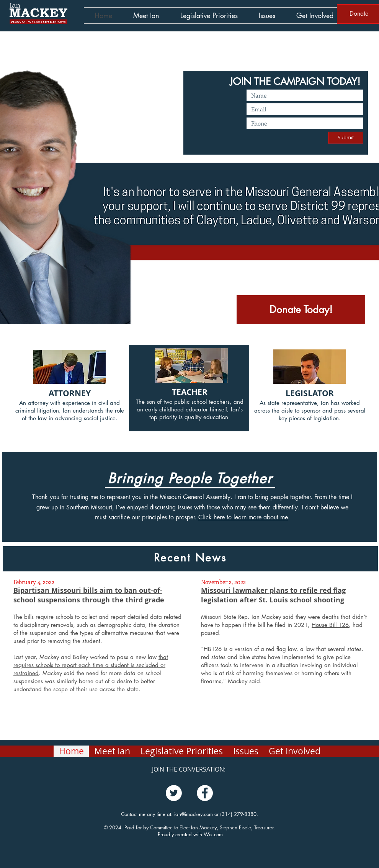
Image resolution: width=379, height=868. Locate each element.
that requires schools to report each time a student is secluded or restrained (91, 665)
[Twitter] (174, 793)
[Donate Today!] (301, 310)
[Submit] (346, 138)
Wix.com (213, 834)
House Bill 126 (330, 625)
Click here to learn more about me (243, 517)
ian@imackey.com (194, 814)
